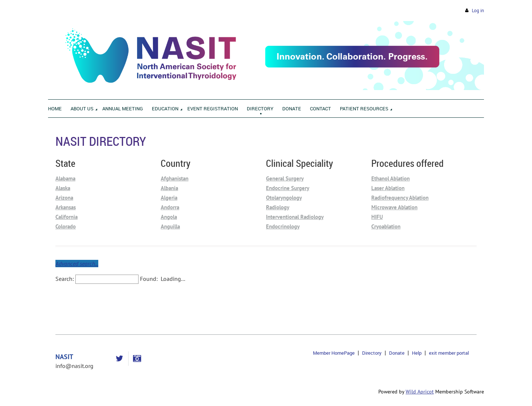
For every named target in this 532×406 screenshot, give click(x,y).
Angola (169, 217)
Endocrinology (283, 226)
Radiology (278, 207)
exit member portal (449, 353)
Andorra (170, 207)
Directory (372, 353)
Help (417, 353)
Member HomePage (334, 353)
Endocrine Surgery (288, 188)
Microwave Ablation (394, 207)
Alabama (65, 178)
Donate (397, 353)
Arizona (64, 198)
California (66, 217)
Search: (65, 279)
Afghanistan (175, 178)
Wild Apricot (420, 392)
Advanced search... (77, 264)
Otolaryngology (284, 198)
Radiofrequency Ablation (400, 198)
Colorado (66, 226)
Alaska (63, 188)
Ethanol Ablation (391, 178)
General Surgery (285, 178)
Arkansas (66, 207)
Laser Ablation (388, 188)
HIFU (377, 217)
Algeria (169, 198)
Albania (169, 188)
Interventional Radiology (295, 217)
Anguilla (170, 226)
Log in (478, 11)
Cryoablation (386, 226)
